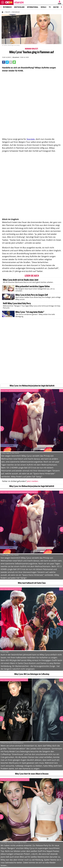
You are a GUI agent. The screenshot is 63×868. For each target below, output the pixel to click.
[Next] (61, 7)
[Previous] (2, 7)
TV (50, 7)
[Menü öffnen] (3, 2)
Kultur (56, 7)
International (33, 7)
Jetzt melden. (33, 481)
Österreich (7, 7)
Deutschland (19, 7)
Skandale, (31, 139)
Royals (44, 7)
